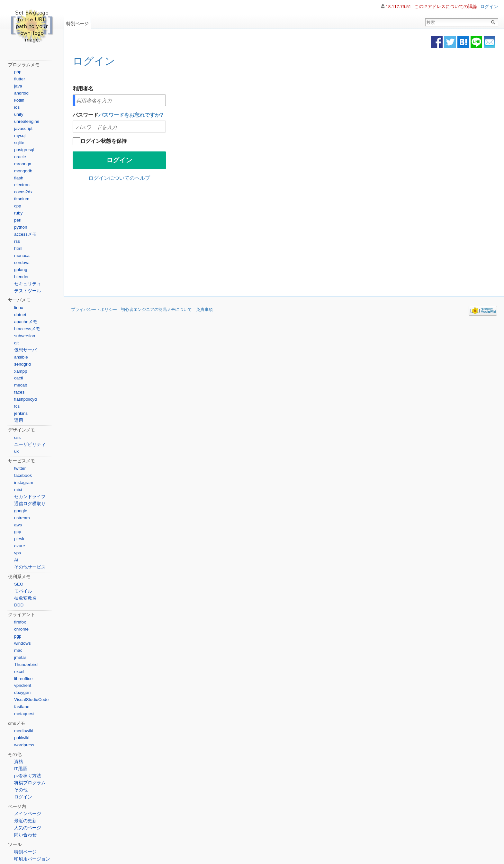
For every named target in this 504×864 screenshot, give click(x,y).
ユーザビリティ (30, 445)
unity (19, 114)
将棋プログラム (30, 783)
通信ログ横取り (30, 504)
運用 (19, 420)
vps (18, 553)
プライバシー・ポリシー (94, 310)
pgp (18, 636)
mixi (18, 490)
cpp (18, 206)
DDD (19, 605)
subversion (25, 336)
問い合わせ (25, 835)
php (18, 72)
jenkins (21, 413)
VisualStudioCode (31, 700)
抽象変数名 (25, 598)
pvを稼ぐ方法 (28, 776)
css (17, 437)
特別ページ (77, 22)
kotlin (19, 100)
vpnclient (23, 685)
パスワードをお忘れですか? (131, 115)
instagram (24, 482)
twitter (20, 468)
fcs (17, 406)
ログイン (94, 61)
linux (19, 308)
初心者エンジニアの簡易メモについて (156, 310)
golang (21, 270)
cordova (22, 263)
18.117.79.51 (398, 7)
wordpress (24, 745)
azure (20, 546)
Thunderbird (26, 664)
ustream (22, 518)
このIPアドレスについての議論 (446, 7)
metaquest (24, 714)
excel (19, 672)
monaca (22, 255)
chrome (21, 629)
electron (22, 185)
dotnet (20, 315)
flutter (20, 79)
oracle (20, 157)
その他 (21, 790)
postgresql (24, 150)
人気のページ (28, 828)
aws (18, 525)
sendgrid (22, 364)
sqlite (19, 143)
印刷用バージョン (32, 859)
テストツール (28, 291)
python (21, 227)
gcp (18, 532)
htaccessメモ (27, 329)
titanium (22, 199)
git (16, 343)
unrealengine (27, 121)
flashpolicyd (26, 399)
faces (19, 392)
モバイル (23, 591)
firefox (20, 622)
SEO (19, 584)
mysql (20, 136)
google (21, 511)
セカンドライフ (30, 497)
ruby (18, 213)
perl (18, 220)
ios (17, 107)
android (21, 93)
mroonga (23, 164)
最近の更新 (25, 821)
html (18, 248)
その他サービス (30, 567)
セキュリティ (28, 284)
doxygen (22, 692)
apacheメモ (26, 322)
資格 (19, 762)
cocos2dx (23, 192)
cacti (19, 378)
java (18, 86)
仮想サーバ (25, 350)
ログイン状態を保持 (104, 141)
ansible (21, 357)
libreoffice (23, 679)
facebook (23, 475)
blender (21, 277)
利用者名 (83, 89)
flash (19, 178)
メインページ (28, 814)
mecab (21, 385)
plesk (19, 539)
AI (16, 560)
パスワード (118, 115)
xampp (21, 371)
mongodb (23, 171)
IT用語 (21, 769)
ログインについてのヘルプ (119, 178)
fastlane (22, 707)
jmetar (20, 657)
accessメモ (25, 234)
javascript (23, 128)
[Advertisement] (230, 240)
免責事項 (204, 310)
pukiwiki (22, 738)
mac (18, 650)
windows (22, 643)
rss (17, 241)
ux (16, 451)
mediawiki (24, 731)
